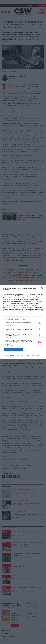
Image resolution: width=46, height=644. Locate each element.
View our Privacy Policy (33, 356)
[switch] (39, 323)
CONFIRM (13, 349)
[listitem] (23, 319)
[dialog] (23, 322)
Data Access (20, 356)
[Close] (43, 288)
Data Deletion (10, 356)
